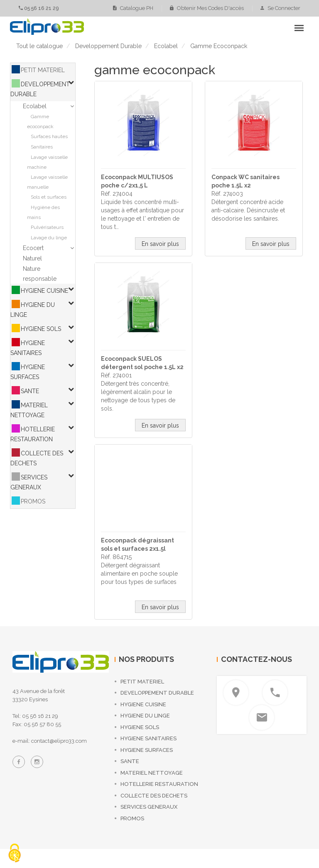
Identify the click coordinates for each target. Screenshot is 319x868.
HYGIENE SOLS (41, 329)
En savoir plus (160, 244)
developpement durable (108, 46)
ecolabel (166, 46)
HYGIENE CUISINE (44, 291)
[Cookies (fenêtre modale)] (15, 854)
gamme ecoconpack (219, 46)
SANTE (30, 391)
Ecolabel (35, 106)
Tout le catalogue (39, 46)
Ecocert (33, 248)
